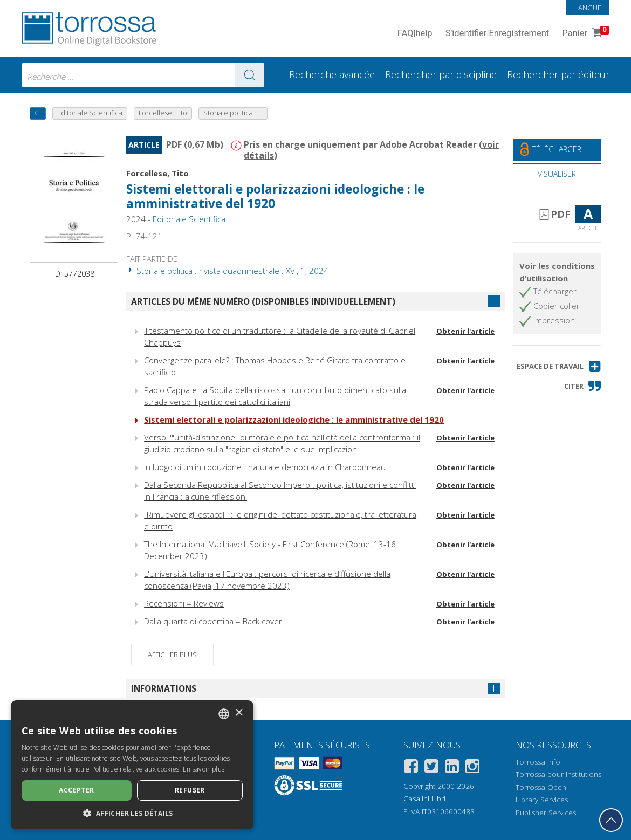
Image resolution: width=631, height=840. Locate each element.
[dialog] (132, 765)
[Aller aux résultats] (250, 75)
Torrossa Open (541, 787)
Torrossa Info (538, 762)
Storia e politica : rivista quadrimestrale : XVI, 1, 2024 (227, 271)
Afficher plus (172, 655)
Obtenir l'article (465, 331)
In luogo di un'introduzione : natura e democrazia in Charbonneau (265, 467)
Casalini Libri (424, 798)
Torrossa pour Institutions (558, 774)
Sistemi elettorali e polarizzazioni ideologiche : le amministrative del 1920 (275, 196)
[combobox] (143, 75)
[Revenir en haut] (611, 820)
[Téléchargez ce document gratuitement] (557, 150)
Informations (164, 688)
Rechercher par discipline (441, 74)
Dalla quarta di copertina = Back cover (213, 621)
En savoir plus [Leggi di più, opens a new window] (204, 769)
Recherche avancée (333, 74)
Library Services (542, 800)
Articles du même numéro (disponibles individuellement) (263, 301)
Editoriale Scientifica (189, 219)
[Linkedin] (452, 768)
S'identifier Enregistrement (498, 34)
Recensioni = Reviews (184, 603)
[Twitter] (431, 768)
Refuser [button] (190, 790)
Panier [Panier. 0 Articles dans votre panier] (584, 34)
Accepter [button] (76, 790)
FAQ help (415, 34)
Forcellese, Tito (157, 173)
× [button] (239, 713)
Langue (588, 8)
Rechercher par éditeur (558, 74)
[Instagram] (472, 768)
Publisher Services (546, 813)
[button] (559, 366)
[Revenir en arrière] (38, 113)
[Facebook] (411, 768)
